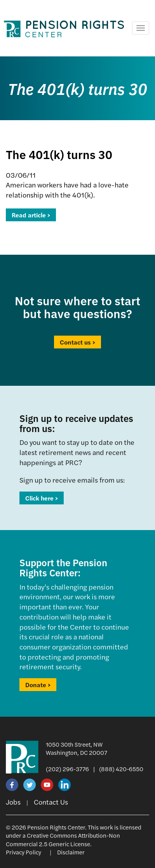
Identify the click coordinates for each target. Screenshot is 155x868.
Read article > (31, 215)
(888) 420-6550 (121, 769)
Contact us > (77, 342)
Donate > (38, 685)
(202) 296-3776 (67, 769)
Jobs (13, 802)
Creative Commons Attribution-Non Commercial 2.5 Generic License (63, 839)
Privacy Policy (24, 852)
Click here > (42, 498)
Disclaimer (71, 852)
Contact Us (51, 802)
